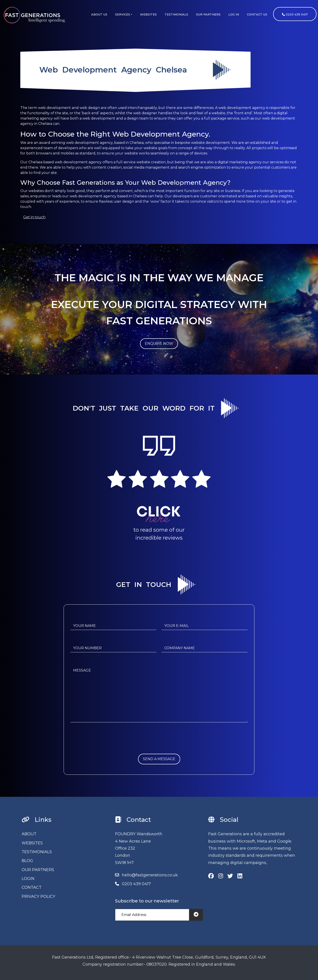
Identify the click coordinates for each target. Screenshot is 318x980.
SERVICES (123, 14)
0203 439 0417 (295, 14)
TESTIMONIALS (176, 14)
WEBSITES (148, 14)
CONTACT (32, 887)
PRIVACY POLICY (38, 896)
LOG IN (234, 14)
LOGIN (28, 879)
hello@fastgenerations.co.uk (150, 875)
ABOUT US (99, 14)
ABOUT (29, 834)
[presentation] (104, 745)
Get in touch (34, 217)
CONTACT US (257, 14)
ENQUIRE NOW (159, 343)
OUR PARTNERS (208, 14)
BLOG (27, 861)
